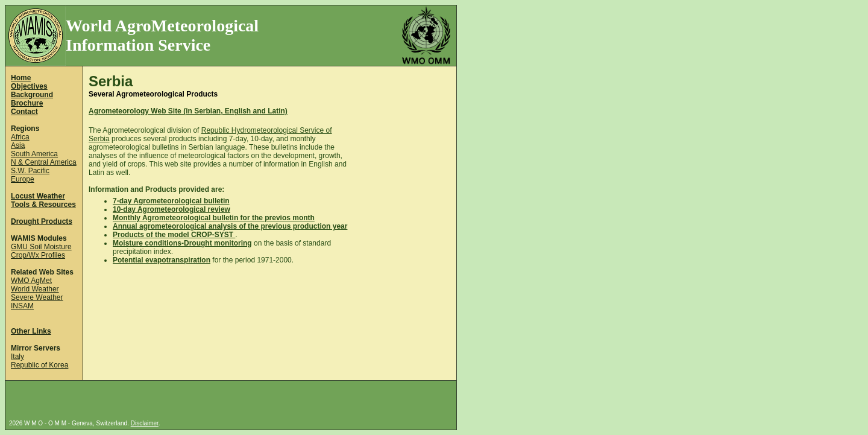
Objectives (29, 86)
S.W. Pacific (30, 171)
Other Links (31, 331)
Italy (17, 357)
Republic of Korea (39, 365)
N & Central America (44, 162)
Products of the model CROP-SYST (174, 235)
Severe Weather (37, 297)
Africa (20, 137)
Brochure (27, 103)
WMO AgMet (31, 281)
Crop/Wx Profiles (38, 255)
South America (34, 154)
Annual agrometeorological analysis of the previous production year (230, 226)
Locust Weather (38, 196)
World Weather (35, 289)
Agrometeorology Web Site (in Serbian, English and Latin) (188, 111)
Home (21, 78)
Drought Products (42, 221)
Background (32, 95)
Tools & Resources (43, 205)
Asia (18, 145)
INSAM (22, 306)
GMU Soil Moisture (41, 247)
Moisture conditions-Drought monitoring (182, 243)
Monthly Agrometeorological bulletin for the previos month (214, 218)
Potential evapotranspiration (162, 260)
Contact (24, 112)
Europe (23, 179)
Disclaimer (145, 423)
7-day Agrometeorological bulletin (171, 201)
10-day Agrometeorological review (171, 209)
